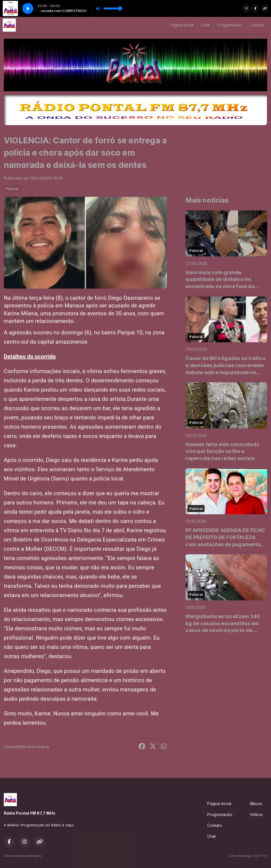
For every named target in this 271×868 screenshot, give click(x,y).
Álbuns (256, 804)
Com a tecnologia (248, 856)
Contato (257, 25)
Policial (12, 189)
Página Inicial (182, 25)
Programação (230, 25)
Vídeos (256, 814)
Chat (205, 25)
